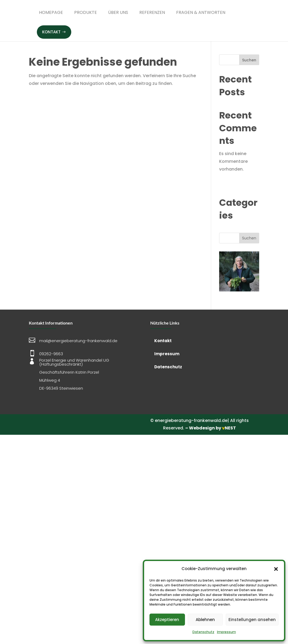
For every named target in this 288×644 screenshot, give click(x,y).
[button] (276, 569)
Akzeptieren (167, 620)
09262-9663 (51, 354)
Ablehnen (205, 620)
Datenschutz (203, 632)
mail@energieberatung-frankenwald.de (78, 341)
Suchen (249, 60)
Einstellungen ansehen (252, 620)
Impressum (226, 632)
